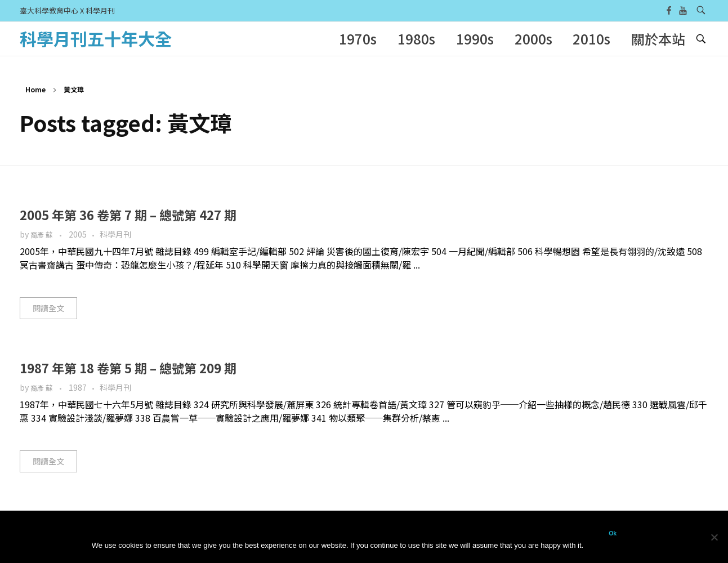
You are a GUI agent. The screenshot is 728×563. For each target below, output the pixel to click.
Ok (613, 533)
